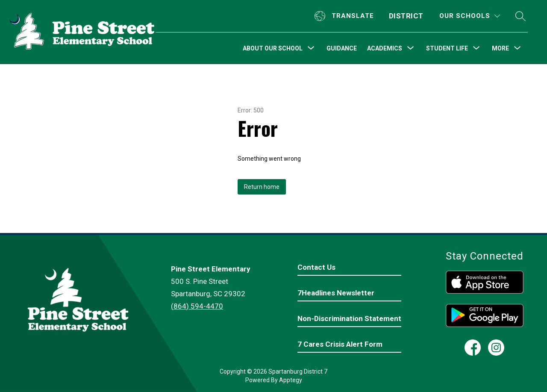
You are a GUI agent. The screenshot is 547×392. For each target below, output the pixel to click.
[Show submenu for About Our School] (273, 48)
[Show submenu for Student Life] (447, 48)
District (406, 16)
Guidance (342, 48)
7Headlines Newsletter (336, 293)
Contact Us (316, 267)
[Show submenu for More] (500, 48)
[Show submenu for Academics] (385, 48)
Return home (262, 187)
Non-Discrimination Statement (349, 318)
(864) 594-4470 (197, 306)
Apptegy (291, 380)
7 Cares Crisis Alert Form (340, 344)
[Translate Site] (345, 16)
